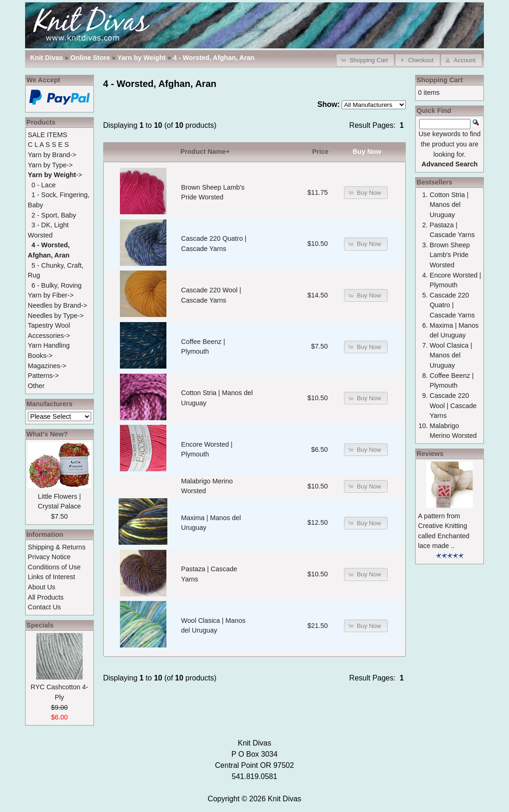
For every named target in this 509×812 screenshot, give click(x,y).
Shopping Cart (440, 80)
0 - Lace (44, 185)
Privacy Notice (49, 557)
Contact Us (44, 607)
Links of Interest (52, 577)
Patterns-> (43, 376)
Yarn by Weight (142, 58)
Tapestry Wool (49, 325)
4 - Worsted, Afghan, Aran (214, 58)
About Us (42, 587)
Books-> (40, 356)
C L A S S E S (48, 145)
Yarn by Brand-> (52, 155)
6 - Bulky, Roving (57, 285)
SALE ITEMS (48, 135)
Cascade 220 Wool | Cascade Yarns (453, 406)
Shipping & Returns (57, 547)
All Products (46, 597)
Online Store (90, 58)
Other (36, 386)
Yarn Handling (49, 345)
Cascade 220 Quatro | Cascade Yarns (452, 305)
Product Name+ (205, 152)
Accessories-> (49, 336)
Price (321, 152)
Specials (40, 625)
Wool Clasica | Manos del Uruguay (451, 355)
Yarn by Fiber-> (51, 295)
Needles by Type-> (56, 316)
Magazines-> (47, 366)
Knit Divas (284, 799)
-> (55, 175)
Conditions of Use (54, 567)
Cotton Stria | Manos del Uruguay (449, 205)
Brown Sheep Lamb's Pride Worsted (450, 255)
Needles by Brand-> (58, 305)
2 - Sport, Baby (54, 215)
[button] (365, 60)
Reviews (430, 454)
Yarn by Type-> (50, 165)
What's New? (47, 434)
